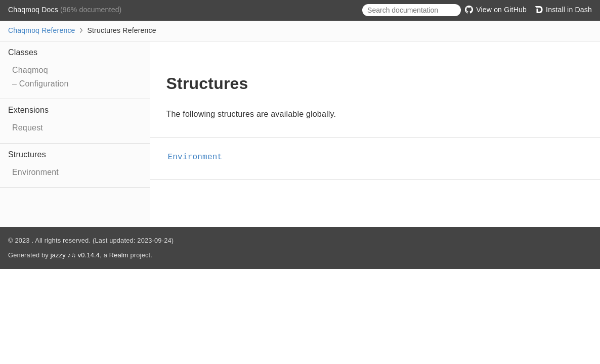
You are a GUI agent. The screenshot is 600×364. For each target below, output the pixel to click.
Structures (27, 154)
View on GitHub (496, 10)
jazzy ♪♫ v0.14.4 (75, 255)
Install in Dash (563, 10)
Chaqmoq (30, 70)
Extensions (28, 110)
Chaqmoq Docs (34, 10)
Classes (23, 52)
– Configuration (40, 84)
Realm (119, 255)
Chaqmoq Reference (42, 30)
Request (28, 128)
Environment (35, 172)
